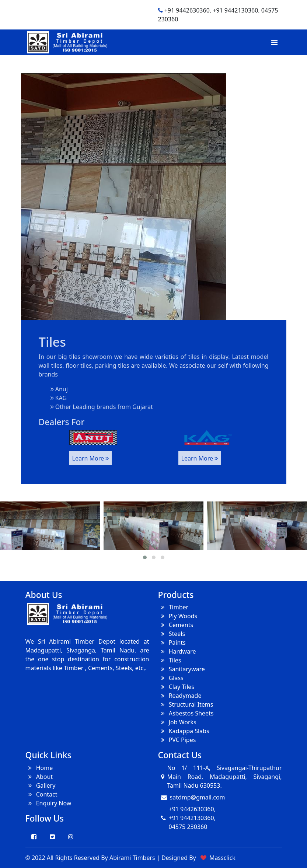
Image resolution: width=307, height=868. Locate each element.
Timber (173, 607)
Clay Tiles (176, 687)
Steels (172, 634)
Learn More (91, 453)
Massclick (222, 858)
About (39, 777)
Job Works (177, 722)
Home (39, 768)
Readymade (180, 696)
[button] (145, 557)
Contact (41, 794)
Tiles (170, 660)
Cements (176, 625)
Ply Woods (178, 616)
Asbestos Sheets (186, 713)
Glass (171, 678)
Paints (172, 643)
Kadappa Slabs (184, 731)
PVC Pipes (177, 740)
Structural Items (186, 704)
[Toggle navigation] (274, 42)
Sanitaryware (182, 669)
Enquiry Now (48, 803)
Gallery (41, 785)
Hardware (177, 651)
